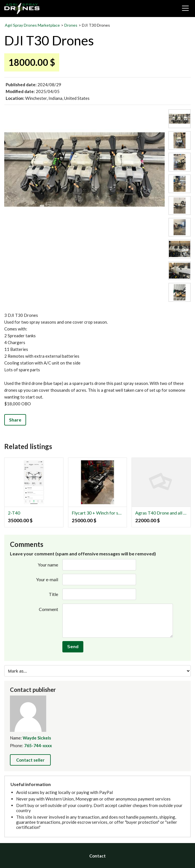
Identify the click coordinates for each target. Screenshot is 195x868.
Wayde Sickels (37, 738)
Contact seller (30, 760)
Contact (97, 856)
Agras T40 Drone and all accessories (161, 513)
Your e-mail (47, 579)
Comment (48, 609)
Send (73, 647)
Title (53, 594)
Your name (48, 565)
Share (15, 420)
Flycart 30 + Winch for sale (98, 513)
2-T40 (14, 513)
